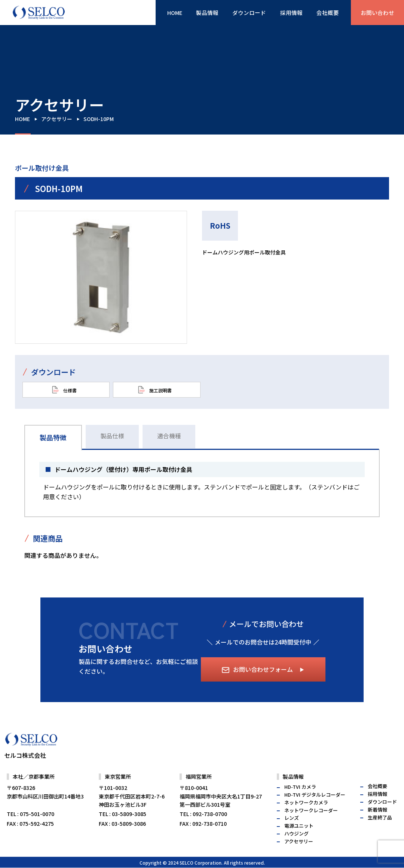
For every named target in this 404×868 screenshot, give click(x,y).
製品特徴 (53, 437)
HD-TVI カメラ (300, 803)
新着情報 (377, 826)
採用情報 (287, 13)
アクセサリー (57, 119)
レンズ (292, 834)
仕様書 (64, 390)
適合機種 (171, 436)
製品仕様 (113, 436)
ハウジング (296, 850)
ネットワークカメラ (306, 818)
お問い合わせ (376, 13)
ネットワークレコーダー (311, 826)
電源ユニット (299, 842)
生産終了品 (380, 833)
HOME (165, 13)
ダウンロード (243, 13)
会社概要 (325, 13)
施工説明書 (155, 390)
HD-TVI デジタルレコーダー (315, 811)
